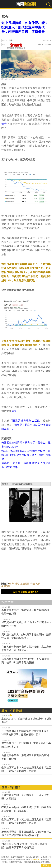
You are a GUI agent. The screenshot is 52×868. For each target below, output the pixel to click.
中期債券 (6, 586)
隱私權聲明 (35, 859)
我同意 (46, 865)
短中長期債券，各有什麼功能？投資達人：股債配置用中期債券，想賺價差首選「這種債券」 (25, 27)
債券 (4, 124)
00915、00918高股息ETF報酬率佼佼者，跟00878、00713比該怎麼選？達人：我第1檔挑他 (26, 455)
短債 (38, 584)
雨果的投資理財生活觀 (16, 46)
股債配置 (25, 584)
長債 (33, 584)
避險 (17, 584)
